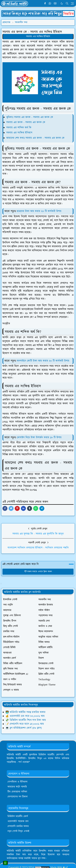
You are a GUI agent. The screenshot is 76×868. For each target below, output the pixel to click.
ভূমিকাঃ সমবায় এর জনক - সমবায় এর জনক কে (30, 117)
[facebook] (45, 4)
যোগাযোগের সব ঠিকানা (18, 797)
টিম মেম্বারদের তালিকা (17, 792)
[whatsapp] (50, 4)
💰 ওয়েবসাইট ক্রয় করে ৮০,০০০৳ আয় (25, 716)
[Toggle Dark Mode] (62, 3)
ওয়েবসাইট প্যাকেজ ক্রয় (18, 821)
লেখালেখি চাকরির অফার (18, 826)
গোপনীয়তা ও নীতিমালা (17, 782)
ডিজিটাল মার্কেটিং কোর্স (18, 816)
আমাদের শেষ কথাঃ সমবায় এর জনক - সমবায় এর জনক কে (35, 138)
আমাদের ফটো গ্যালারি (17, 787)
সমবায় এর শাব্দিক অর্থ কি (19, 128)
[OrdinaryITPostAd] (38, 13)
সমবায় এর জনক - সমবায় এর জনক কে (26, 122)
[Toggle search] (67, 3)
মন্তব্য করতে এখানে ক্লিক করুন (38, 572)
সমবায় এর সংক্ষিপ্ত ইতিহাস (38, 36)
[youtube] (55, 4)
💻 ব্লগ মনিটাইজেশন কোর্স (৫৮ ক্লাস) (24, 728)
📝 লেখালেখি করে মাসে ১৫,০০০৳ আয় (25, 724)
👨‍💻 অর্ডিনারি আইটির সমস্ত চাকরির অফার (25, 712)
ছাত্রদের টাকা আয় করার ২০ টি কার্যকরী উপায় (39, 211)
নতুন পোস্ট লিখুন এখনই (18, 831)
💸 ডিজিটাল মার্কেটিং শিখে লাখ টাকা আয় (26, 720)
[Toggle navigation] (72, 4)
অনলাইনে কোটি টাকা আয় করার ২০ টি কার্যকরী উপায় (43, 361)
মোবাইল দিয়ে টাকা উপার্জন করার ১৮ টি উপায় (39, 437)
